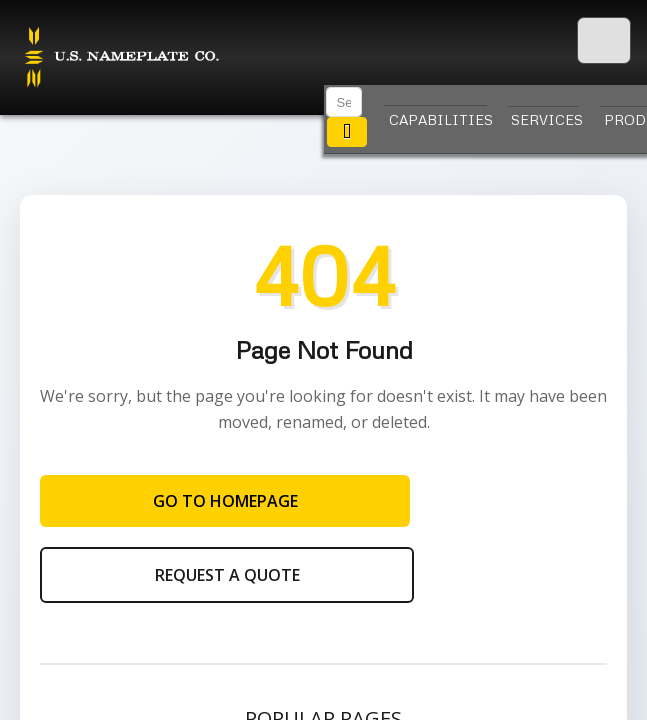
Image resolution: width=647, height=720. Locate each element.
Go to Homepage (225, 501)
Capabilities (438, 119)
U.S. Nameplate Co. (120, 58)
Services (545, 119)
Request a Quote (227, 575)
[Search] (344, 102)
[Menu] (604, 41)
